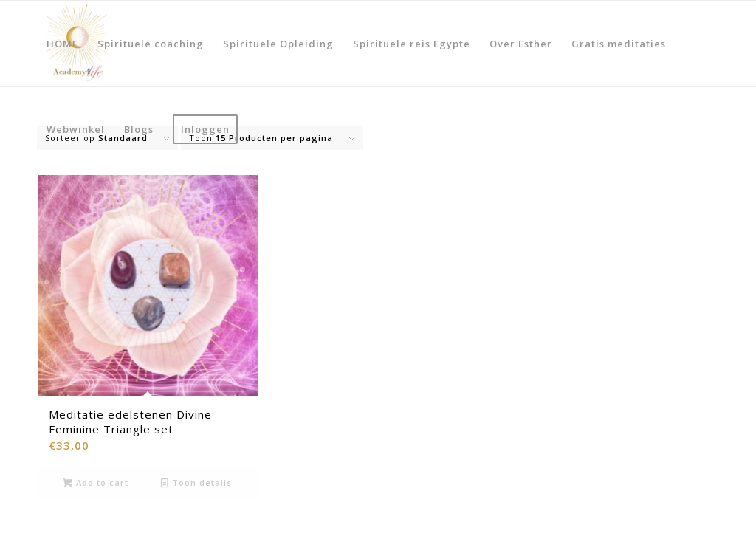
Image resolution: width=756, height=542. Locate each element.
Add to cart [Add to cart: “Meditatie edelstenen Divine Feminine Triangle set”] (96, 483)
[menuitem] (62, 44)
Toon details (196, 483)
